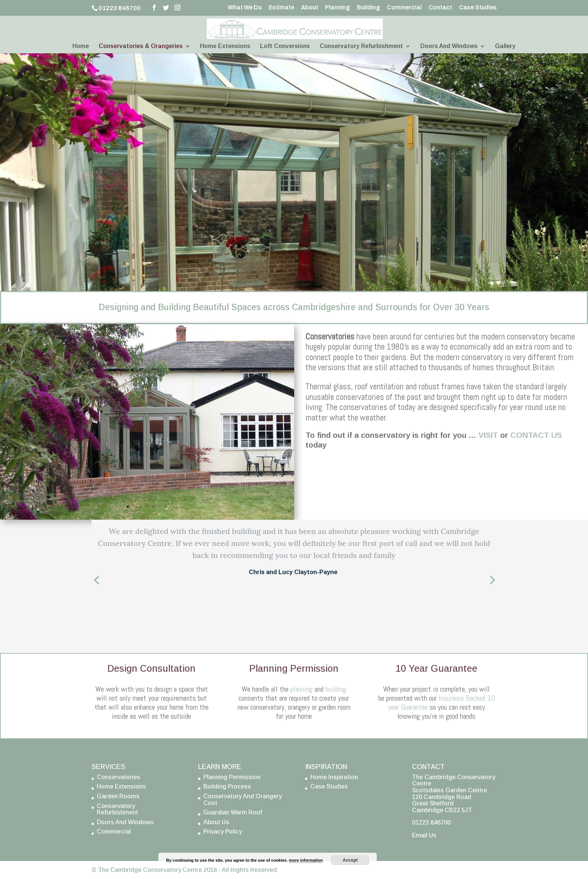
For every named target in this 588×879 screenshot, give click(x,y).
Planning (338, 8)
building (336, 689)
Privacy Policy (223, 832)
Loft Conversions (285, 46)
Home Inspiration (334, 777)
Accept (350, 860)
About (310, 8)
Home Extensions (225, 46)
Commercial (404, 8)
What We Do (245, 8)
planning (302, 689)
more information (306, 860)
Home (81, 46)
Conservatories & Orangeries (141, 46)
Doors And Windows (449, 46)
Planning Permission (232, 777)
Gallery (505, 46)
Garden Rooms (118, 796)
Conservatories (119, 777)
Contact (440, 8)
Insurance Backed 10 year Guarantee (441, 703)
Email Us (424, 835)
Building (368, 8)
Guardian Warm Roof (233, 812)
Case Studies (478, 8)
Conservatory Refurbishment (361, 46)
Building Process (227, 786)
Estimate (281, 8)
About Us (216, 822)
